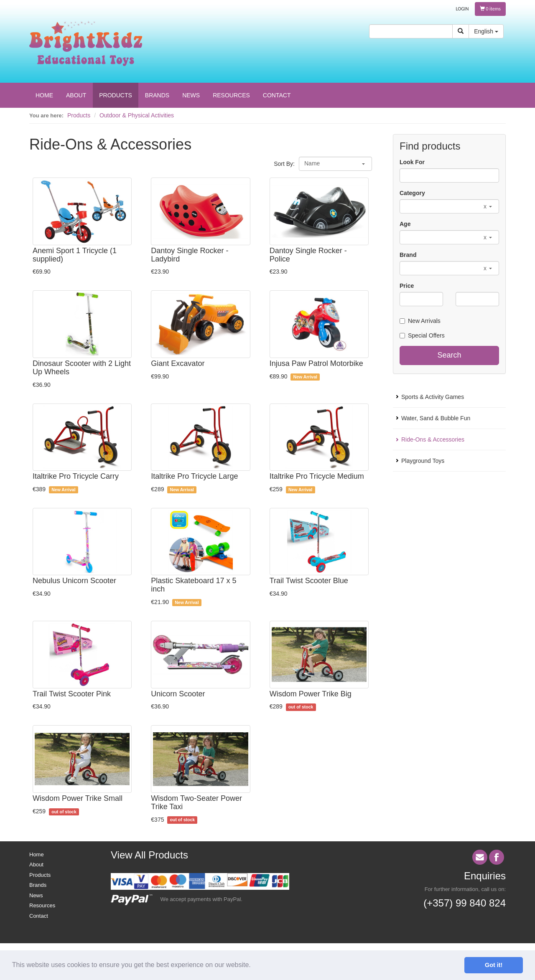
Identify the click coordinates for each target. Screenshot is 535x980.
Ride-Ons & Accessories (433, 439)
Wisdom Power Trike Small (78, 798)
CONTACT (277, 95)
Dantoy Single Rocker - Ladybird (190, 255)
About (36, 864)
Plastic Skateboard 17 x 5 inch (194, 585)
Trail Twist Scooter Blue (309, 581)
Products (79, 115)
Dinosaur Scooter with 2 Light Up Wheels (82, 368)
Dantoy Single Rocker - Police (308, 255)
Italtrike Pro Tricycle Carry (76, 476)
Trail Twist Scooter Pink (72, 694)
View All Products (149, 855)
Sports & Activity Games (433, 397)
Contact (39, 916)
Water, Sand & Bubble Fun (436, 418)
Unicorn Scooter (178, 694)
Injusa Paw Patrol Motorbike (316, 363)
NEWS (191, 95)
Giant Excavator (178, 363)
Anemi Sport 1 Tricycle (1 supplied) (75, 255)
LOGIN (462, 9)
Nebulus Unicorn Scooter (74, 581)
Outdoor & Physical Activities (137, 115)
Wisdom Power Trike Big (311, 694)
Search (449, 355)
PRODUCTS (116, 95)
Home (37, 854)
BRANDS (157, 95)
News (36, 895)
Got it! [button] (494, 965)
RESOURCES (231, 95)
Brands (38, 885)
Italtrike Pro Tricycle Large (194, 476)
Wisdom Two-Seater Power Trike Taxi (196, 802)
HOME (44, 95)
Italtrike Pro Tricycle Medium (317, 476)
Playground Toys (423, 461)
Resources (42, 905)
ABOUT (76, 95)
